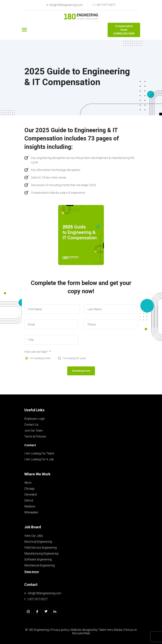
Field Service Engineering (40, 547)
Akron (28, 483)
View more (32, 572)
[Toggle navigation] (24, 30)
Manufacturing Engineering (41, 553)
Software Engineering (38, 559)
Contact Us (31, 425)
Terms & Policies (35, 436)
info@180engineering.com (45, 593)
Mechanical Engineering (40, 565)
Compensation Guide (124, 30)
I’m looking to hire (40, 358)
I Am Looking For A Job (39, 459)
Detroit (29, 500)
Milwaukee (31, 512)
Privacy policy (60, 630)
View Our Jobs (34, 536)
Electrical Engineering (38, 542)
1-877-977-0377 (37, 599)
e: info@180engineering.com (65, 5)
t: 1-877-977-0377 (104, 5)
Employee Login (35, 419)
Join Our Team (34, 430)
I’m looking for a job (74, 358)
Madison (30, 506)
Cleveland (31, 494)
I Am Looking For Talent (39, 453)
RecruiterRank (81, 633)
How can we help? (37, 352)
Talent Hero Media (110, 630)
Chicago (29, 488)
